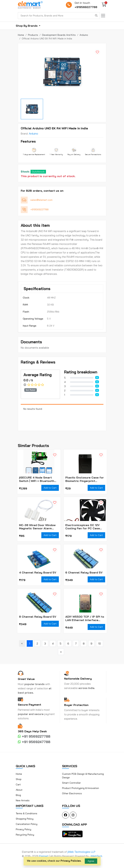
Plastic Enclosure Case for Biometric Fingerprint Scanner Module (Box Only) (85, 479)
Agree (91, 861)
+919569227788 (86, 7)
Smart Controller (71, 783)
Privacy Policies (71, 861)
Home (19, 774)
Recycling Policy (25, 835)
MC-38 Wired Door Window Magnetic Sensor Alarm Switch (37, 527)
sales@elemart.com (41, 200)
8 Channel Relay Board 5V (38, 617)
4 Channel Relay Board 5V (38, 573)
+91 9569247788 (34, 742)
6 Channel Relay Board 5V (84, 573)
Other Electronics (72, 793)
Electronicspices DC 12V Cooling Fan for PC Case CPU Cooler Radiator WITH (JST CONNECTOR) (84, 527)
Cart (18, 784)
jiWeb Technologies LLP (81, 852)
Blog (18, 795)
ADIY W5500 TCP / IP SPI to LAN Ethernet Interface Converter (85, 618)
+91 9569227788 (34, 736)
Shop (19, 779)
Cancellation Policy (27, 824)
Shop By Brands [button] (27, 26)
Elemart (44, 856)
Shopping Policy (25, 819)
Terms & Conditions (26, 813)
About (19, 790)
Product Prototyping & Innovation (81, 788)
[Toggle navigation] (103, 16)
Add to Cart (50, 488)
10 (100, 643)
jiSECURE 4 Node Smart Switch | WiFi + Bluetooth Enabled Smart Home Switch (39, 479)
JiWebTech (96, 856)
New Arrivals (23, 800)
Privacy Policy (23, 829)
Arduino (33, 133)
